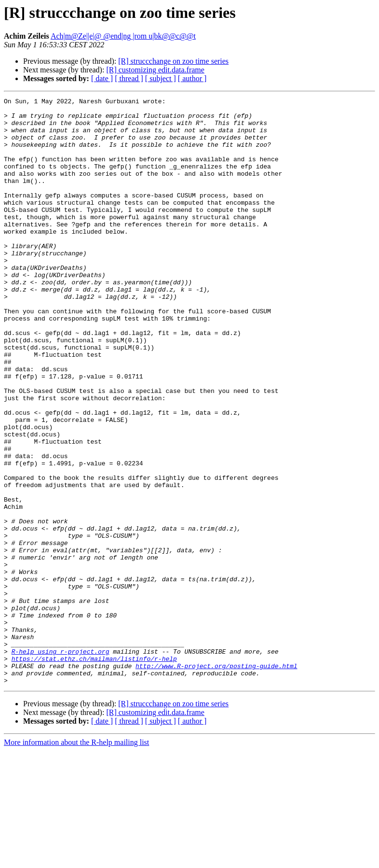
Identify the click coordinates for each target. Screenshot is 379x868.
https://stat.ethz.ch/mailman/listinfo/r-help (94, 771)
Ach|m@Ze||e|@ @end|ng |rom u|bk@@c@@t (123, 36)
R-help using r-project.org (61, 763)
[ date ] (102, 78)
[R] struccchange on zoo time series (173, 61)
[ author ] (192, 78)
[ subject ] (161, 78)
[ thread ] (129, 78)
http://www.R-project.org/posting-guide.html (216, 780)
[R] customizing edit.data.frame (155, 70)
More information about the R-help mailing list (76, 860)
